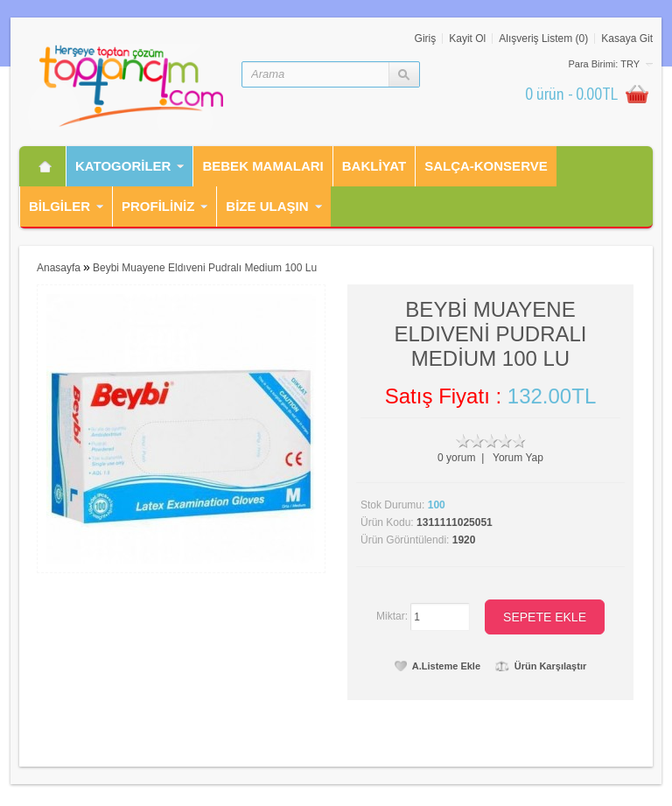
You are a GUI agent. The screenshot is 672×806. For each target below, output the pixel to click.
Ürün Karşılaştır (541, 666)
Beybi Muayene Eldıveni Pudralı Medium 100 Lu (205, 268)
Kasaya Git (627, 39)
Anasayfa (59, 268)
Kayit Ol (467, 39)
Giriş (426, 39)
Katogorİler (123, 166)
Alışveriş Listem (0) (543, 39)
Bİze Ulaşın (267, 206)
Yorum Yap (518, 458)
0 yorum (456, 458)
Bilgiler (59, 206)
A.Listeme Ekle (437, 666)
